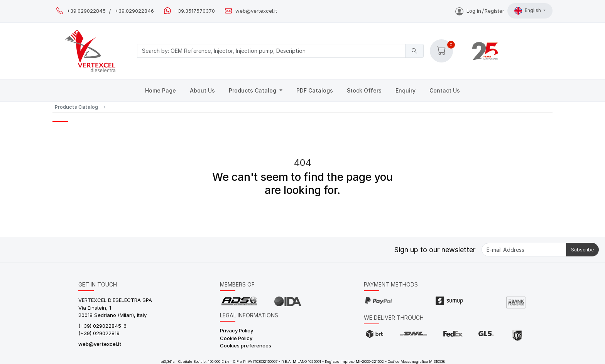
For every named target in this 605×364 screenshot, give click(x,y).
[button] (441, 51)
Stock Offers (364, 90)
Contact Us (445, 90)
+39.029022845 (86, 11)
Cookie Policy (236, 338)
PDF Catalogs (315, 90)
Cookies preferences (246, 345)
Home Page (161, 90)
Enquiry (406, 90)
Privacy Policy (237, 330)
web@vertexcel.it (256, 11)
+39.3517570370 (195, 11)
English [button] (528, 11)
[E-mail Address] (524, 250)
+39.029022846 (134, 11)
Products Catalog (253, 90)
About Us (202, 90)
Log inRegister (480, 11)
